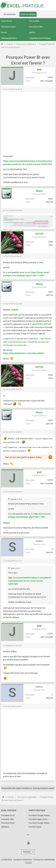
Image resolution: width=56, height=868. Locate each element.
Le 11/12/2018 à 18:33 (12, 89)
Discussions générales (26, 44)
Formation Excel (8, 815)
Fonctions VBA (36, 27)
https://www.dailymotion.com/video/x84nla (24, 353)
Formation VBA (7, 819)
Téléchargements (9, 38)
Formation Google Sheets (39, 815)
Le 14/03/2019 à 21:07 (12, 561)
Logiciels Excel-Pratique (40, 38)
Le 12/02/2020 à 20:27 (12, 706)
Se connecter (10, 14)
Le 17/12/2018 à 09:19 (12, 492)
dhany (39, 191)
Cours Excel (6, 21)
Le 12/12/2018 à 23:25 (12, 256)
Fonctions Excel (8, 27)
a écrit (19, 499)
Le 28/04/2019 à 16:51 (12, 646)
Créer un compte (28, 14)
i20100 (39, 234)
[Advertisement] (28, 122)
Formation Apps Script (38, 819)
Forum (4, 32)
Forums (10, 44)
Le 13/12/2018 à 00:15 (12, 389)
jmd (39, 70)
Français (27, 852)
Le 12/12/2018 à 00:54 (12, 211)
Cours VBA (34, 21)
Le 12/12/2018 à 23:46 (12, 304)
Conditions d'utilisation (23, 860)
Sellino (39, 541)
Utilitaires (5, 827)
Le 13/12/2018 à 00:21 (12, 432)
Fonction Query (35, 827)
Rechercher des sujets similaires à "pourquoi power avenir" (28, 788)
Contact (28, 863)
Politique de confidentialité (44, 860)
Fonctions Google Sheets (39, 823)
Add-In (32, 32)
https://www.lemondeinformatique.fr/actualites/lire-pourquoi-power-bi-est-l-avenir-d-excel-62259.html (30, 581)
